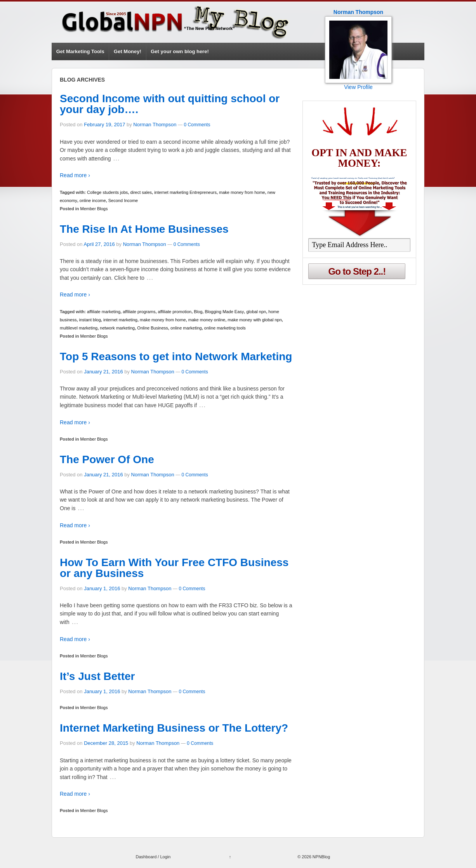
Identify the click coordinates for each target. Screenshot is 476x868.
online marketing (186, 328)
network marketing (117, 328)
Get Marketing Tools (80, 51)
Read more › (75, 175)
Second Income (123, 200)
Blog (198, 312)
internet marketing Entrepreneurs (185, 192)
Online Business (153, 328)
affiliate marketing (104, 312)
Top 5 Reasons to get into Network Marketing (176, 356)
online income (93, 200)
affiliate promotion (175, 312)
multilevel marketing (79, 328)
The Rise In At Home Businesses (144, 229)
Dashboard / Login (153, 857)
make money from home (242, 192)
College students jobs (107, 192)
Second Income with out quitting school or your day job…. (170, 104)
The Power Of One (107, 459)
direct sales (141, 192)
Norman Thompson (155, 125)
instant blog (90, 320)
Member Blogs (94, 209)
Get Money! (128, 51)
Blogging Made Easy (224, 312)
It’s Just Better (97, 676)
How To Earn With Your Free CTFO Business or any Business (174, 568)
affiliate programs (139, 312)
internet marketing (120, 320)
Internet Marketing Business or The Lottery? (174, 728)
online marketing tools (225, 328)
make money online (207, 320)
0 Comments (197, 125)
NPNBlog (321, 857)
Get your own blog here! (180, 51)
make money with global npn (255, 320)
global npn (256, 312)
